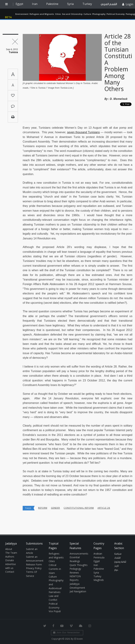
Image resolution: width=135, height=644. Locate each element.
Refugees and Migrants (42, 14)
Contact (10, 572)
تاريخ (117, 566)
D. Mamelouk (119, 99)
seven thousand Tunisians (83, 132)
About (9, 549)
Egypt (19, 4)
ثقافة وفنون (120, 562)
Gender (56, 508)
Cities (58, 14)
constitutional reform (79, 508)
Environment (22, 14)
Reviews (74, 573)
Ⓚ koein (78, 639)
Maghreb (99, 580)
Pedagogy (75, 569)
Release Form (34, 564)
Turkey (87, 4)
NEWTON (75, 576)
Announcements (79, 554)
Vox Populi (55, 611)
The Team (11, 553)
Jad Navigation (78, 591)
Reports (74, 580)
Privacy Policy (34, 568)
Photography (99, 14)
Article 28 (104, 508)
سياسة (118, 554)
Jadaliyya (9, 14)
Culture (87, 14)
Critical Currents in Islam (55, 569)
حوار (116, 570)
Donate (10, 560)
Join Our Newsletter (67, 632)
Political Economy (116, 14)
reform (43, 508)
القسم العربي (109, 4)
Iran (35, 4)
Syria (70, 4)
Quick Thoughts (79, 565)
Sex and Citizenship (72, 14)
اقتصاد (117, 558)
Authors (10, 557)
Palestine (52, 4)
